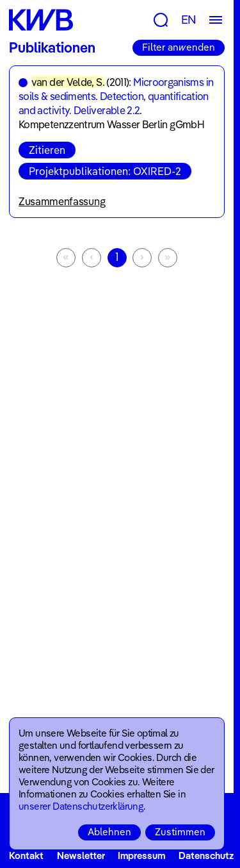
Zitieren (47, 150)
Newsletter (81, 855)
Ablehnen (109, 832)
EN (189, 20)
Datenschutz (206, 855)
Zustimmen (180, 832)
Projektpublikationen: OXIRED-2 (105, 171)
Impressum (141, 855)
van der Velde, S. (68, 82)
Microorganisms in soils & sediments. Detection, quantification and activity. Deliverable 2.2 (116, 96)
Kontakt (26, 855)
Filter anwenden (179, 47)
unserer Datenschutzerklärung (81, 806)
